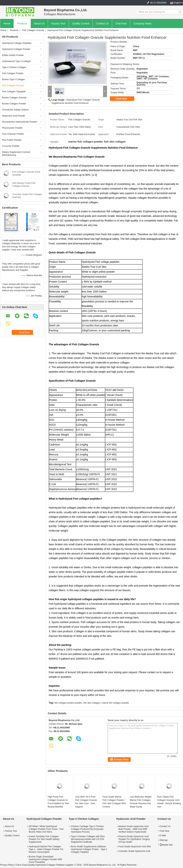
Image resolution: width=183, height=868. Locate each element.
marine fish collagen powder (115, 703)
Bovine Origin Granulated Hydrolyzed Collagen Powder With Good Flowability (45, 859)
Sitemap (164, 840)
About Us (39, 23)
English (177, 3)
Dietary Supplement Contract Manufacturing (16, 154)
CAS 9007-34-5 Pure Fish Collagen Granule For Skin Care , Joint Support (86, 802)
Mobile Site (166, 845)
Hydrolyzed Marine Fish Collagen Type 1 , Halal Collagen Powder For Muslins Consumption (46, 849)
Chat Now (121, 23)
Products (22, 23)
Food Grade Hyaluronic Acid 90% (135, 847)
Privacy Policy (7, 865)
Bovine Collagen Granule (14, 98)
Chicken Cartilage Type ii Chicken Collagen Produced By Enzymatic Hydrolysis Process (87, 829)
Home (7, 23)
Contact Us (102, 23)
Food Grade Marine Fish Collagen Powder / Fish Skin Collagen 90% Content (114, 802)
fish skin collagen (92, 703)
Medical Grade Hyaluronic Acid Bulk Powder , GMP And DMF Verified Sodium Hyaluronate (133, 829)
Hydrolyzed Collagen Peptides (17, 43)
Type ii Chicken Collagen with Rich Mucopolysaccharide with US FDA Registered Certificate (88, 839)
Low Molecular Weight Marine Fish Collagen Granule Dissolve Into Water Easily (141, 802)
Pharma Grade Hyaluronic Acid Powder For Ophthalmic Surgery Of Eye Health (134, 839)
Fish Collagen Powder (13, 73)
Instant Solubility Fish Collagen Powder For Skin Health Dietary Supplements (44, 839)
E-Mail (163, 836)
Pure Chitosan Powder (13, 134)
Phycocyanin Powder (12, 128)
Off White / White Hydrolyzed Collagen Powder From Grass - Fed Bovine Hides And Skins (46, 829)
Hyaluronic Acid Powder (14, 116)
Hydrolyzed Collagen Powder (16, 49)
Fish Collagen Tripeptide (14, 92)
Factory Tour (58, 23)
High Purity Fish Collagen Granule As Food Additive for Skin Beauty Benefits (58, 802)
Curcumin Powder (11, 146)
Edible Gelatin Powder (13, 55)
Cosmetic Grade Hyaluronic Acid (134, 851)
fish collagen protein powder (68, 703)
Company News (142, 23)
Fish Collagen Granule (33, 30)
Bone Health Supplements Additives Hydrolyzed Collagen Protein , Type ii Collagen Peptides (89, 849)
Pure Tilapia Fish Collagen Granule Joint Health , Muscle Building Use (169, 802)
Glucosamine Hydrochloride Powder (19, 122)
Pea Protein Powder (12, 140)
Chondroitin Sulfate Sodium (15, 110)
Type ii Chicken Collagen (14, 67)
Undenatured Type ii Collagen (16, 61)
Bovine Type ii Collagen (13, 79)
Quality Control (81, 23)
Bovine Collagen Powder (14, 104)
